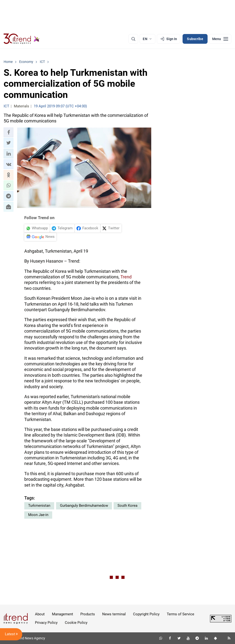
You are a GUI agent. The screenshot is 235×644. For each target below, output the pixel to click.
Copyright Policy (146, 614)
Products (88, 614)
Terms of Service (180, 614)
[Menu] (220, 39)
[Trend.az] (22, 39)
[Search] (133, 39)
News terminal (114, 614)
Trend (126, 277)
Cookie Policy (76, 623)
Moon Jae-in (38, 515)
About (40, 614)
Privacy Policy (46, 623)
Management (63, 614)
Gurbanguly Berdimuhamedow (84, 506)
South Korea (127, 506)
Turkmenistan (39, 506)
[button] (8, 132)
